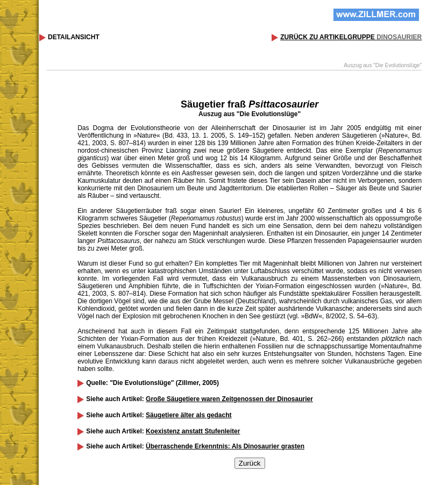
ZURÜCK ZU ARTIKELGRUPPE (351, 37)
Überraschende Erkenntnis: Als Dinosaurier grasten (225, 446)
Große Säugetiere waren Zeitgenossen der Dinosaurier (229, 399)
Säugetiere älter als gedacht (189, 415)
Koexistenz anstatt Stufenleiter (193, 431)
